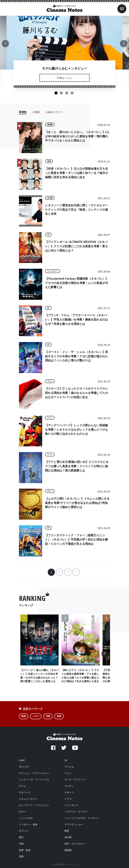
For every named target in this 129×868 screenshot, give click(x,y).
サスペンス (25, 792)
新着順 (23, 112)
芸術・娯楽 (25, 850)
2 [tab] (61, 93)
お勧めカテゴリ (54, 112)
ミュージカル (26, 818)
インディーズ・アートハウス (34, 780)
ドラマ (68, 799)
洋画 (48, 716)
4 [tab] (72, 93)
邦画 (59, 716)
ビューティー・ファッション (34, 805)
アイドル (69, 767)
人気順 (36, 112)
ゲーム (22, 786)
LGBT (22, 760)
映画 (24, 716)
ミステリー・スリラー (76, 812)
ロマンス (24, 831)
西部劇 (68, 850)
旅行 (21, 837)
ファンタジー (71, 805)
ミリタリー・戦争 (28, 825)
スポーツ (69, 792)
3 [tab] (67, 93)
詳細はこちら (64, 78)
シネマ (36, 716)
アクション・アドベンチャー (34, 773)
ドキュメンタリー (28, 799)
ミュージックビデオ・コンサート (82, 818)
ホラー (22, 812)
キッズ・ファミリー (75, 780)
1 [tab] (56, 93)
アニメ (68, 773)
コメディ (69, 786)
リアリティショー (74, 825)
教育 (67, 831)
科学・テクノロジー (75, 844)
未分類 (68, 837)
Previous (5, 46)
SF (66, 760)
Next (124, 46)
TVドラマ (24, 767)
